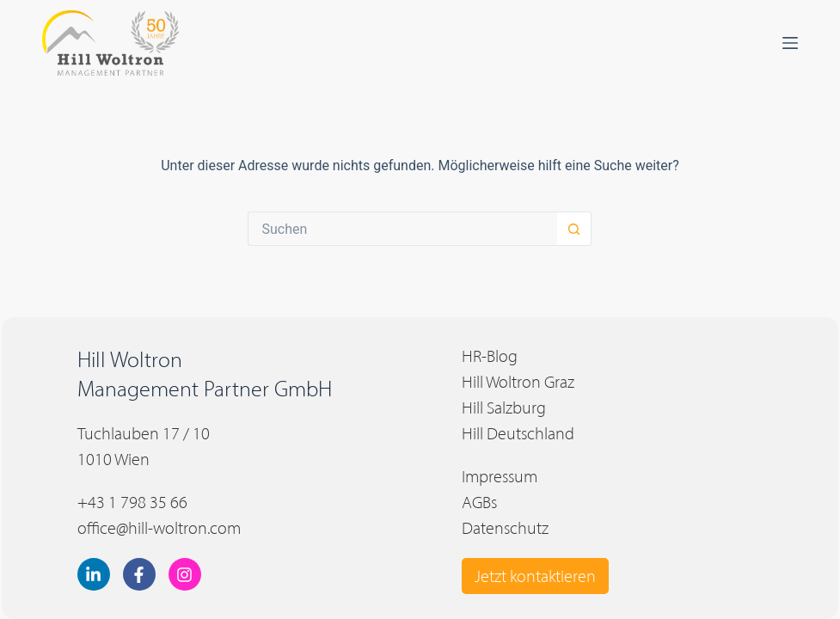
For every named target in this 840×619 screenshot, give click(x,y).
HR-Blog (490, 356)
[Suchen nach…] (402, 229)
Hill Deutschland (518, 433)
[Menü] (790, 43)
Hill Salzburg (504, 408)
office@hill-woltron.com (159, 528)
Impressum (500, 476)
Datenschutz (505, 528)
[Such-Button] (574, 229)
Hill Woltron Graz (518, 382)
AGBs (479, 502)
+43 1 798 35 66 (132, 502)
